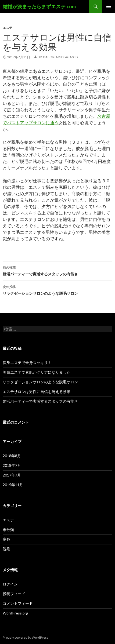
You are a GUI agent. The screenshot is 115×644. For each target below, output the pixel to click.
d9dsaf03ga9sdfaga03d (58, 57)
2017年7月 (12, 475)
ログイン (10, 584)
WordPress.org (15, 613)
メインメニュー (109, 6)
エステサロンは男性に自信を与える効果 (37, 392)
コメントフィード (18, 603)
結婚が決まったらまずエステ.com (39, 6)
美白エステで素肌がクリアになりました (37, 372)
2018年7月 (12, 465)
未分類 (8, 530)
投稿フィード (14, 594)
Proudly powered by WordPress (26, 637)
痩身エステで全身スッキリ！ (27, 363)
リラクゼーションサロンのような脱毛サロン (57, 290)
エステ (8, 28)
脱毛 (6, 549)
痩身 (6, 539)
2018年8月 (12, 456)
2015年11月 (13, 485)
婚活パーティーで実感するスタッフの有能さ (57, 270)
